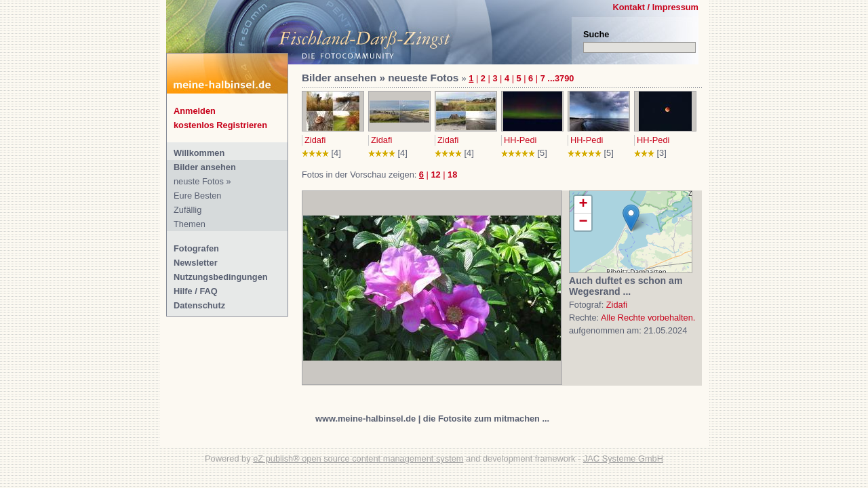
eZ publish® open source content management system (358, 459)
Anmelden (195, 111)
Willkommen (199, 153)
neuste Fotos (199, 181)
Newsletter (196, 263)
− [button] (583, 222)
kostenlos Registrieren (220, 125)
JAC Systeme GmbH (623, 459)
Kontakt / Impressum (655, 7)
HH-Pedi (520, 140)
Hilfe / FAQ (196, 291)
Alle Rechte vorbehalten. (648, 318)
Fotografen (196, 248)
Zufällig (188, 210)
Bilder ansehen (205, 167)
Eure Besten (197, 196)
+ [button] (583, 205)
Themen (190, 224)
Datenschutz (199, 305)
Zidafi (315, 140)
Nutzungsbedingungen (221, 277)
